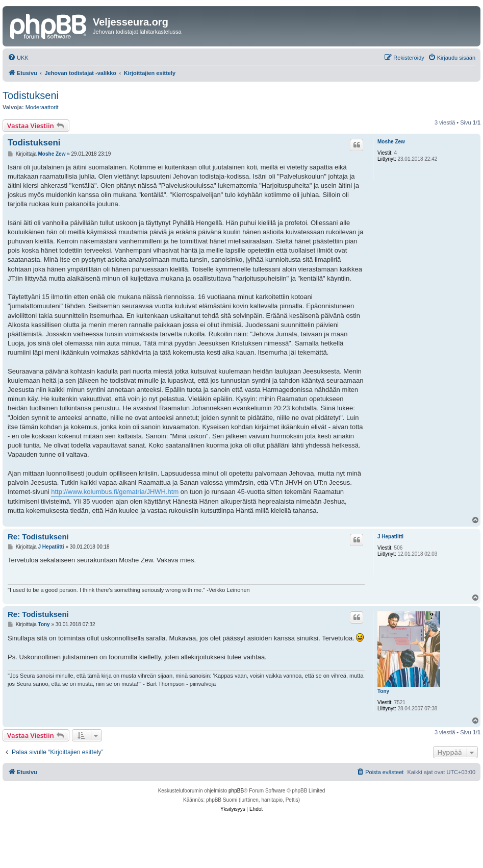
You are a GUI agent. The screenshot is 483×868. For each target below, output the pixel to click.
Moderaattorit (42, 107)
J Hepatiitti (390, 537)
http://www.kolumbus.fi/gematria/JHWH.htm (115, 492)
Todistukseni (31, 95)
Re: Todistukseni (38, 537)
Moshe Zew (391, 142)
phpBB (236, 791)
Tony (383, 691)
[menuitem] (18, 58)
